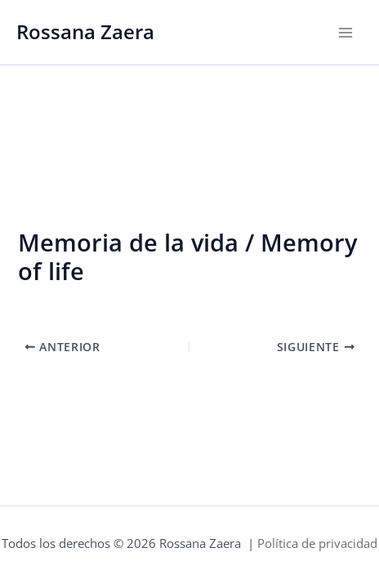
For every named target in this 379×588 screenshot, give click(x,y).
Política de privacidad (317, 543)
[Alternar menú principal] (346, 33)
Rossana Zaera (85, 32)
